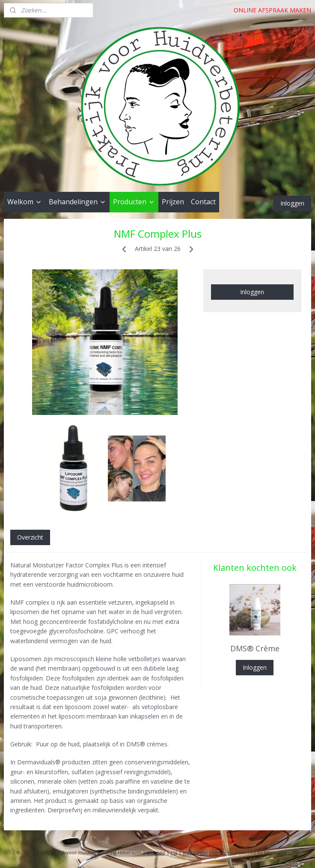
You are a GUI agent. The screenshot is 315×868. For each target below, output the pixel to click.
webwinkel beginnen (207, 852)
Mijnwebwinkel (281, 852)
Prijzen (173, 202)
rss (174, 852)
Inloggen (292, 203)
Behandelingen (77, 202)
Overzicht (30, 537)
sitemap (156, 852)
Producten (134, 202)
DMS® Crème (255, 648)
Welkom (25, 202)
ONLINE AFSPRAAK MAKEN (272, 10)
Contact (203, 202)
